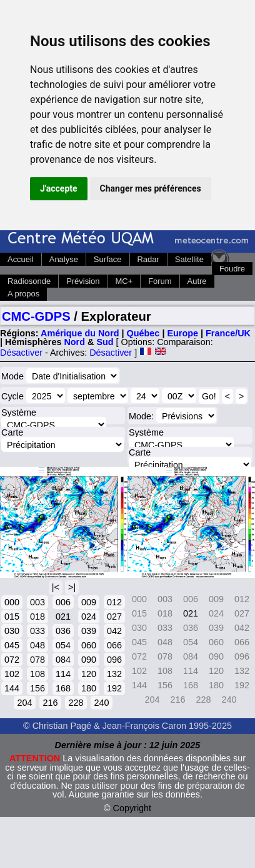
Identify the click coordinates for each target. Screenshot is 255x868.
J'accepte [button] (59, 188)
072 (12, 660)
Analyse (64, 259)
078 (37, 660)
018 (37, 617)
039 (89, 631)
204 (24, 703)
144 (12, 688)
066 (114, 645)
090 (89, 660)
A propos (23, 294)
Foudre (232, 269)
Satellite (189, 259)
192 (114, 688)
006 (63, 602)
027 (114, 617)
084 (63, 660)
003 (37, 602)
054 (63, 645)
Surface (108, 259)
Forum (160, 281)
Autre (197, 281)
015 (12, 617)
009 (89, 602)
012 (114, 602)
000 (12, 602)
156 (37, 688)
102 (12, 674)
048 (37, 645)
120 (89, 674)
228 (76, 703)
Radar (148, 259)
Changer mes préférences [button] (151, 188)
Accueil (21, 259)
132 (114, 674)
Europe (182, 333)
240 (101, 703)
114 (63, 674)
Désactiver (21, 353)
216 (50, 703)
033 (37, 631)
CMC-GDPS (36, 316)
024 (89, 617)
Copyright (132, 808)
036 (63, 631)
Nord (74, 342)
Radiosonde (29, 281)
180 (89, 688)
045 (12, 645)
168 (63, 688)
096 (114, 660)
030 (12, 631)
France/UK (228, 333)
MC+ (124, 281)
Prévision (83, 281)
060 (89, 645)
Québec (143, 333)
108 (37, 674)
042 (114, 631)
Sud (105, 342)
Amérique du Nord (80, 333)
